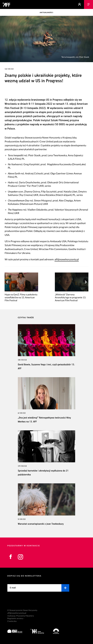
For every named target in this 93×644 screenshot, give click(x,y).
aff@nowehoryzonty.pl (67, 259)
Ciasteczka (12, 621)
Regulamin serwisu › (16, 618)
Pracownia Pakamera (25, 616)
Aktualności (47, 13)
